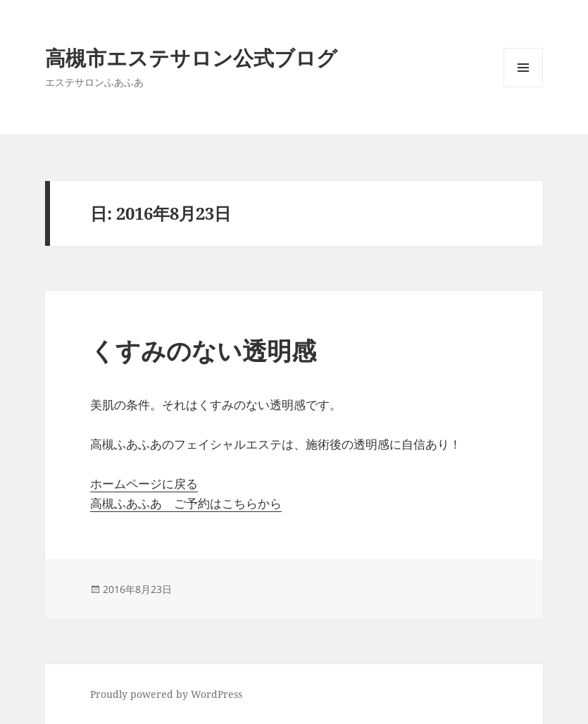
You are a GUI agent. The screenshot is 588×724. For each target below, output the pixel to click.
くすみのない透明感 (203, 350)
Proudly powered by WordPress (166, 694)
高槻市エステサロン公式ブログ (191, 57)
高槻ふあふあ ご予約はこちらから (186, 503)
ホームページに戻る (144, 483)
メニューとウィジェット (523, 87)
